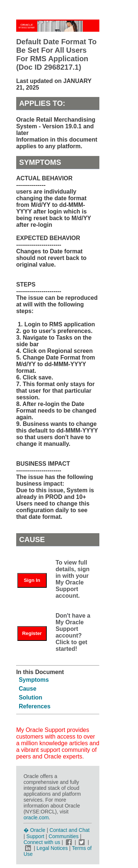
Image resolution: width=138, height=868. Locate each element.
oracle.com (36, 817)
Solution (31, 697)
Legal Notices (52, 848)
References (35, 706)
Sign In (32, 580)
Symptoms (34, 680)
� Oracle (34, 830)
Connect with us (43, 842)
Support (35, 836)
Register (32, 633)
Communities (64, 836)
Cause (28, 689)
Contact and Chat (69, 830)
